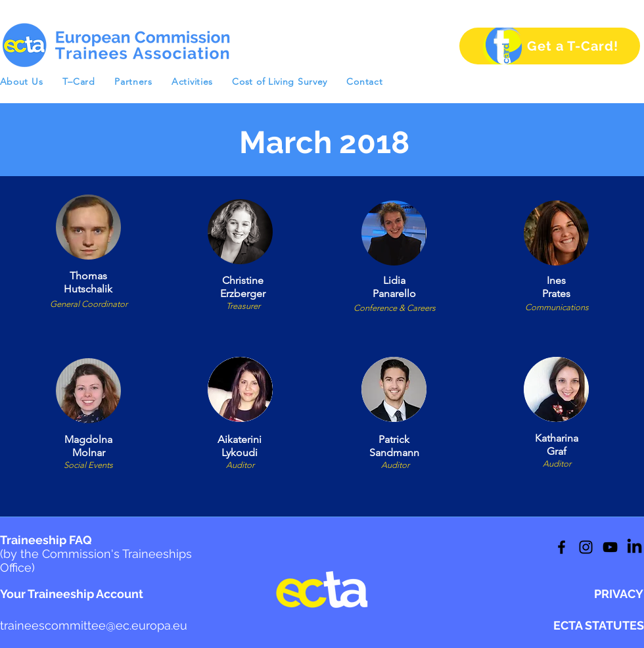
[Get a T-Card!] (550, 46)
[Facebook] (562, 547)
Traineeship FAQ (96, 554)
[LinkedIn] (610, 547)
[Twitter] (586, 547)
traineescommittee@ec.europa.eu (94, 625)
